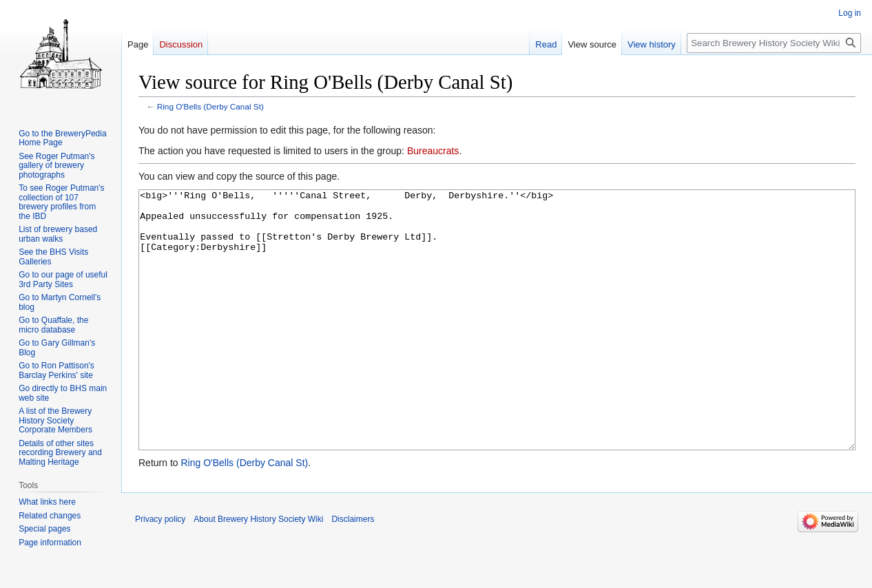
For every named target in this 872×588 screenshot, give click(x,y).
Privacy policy (160, 571)
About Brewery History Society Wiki (258, 571)
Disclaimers (353, 571)
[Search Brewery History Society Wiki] (774, 43)
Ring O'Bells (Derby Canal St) (210, 106)
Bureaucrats (433, 151)
